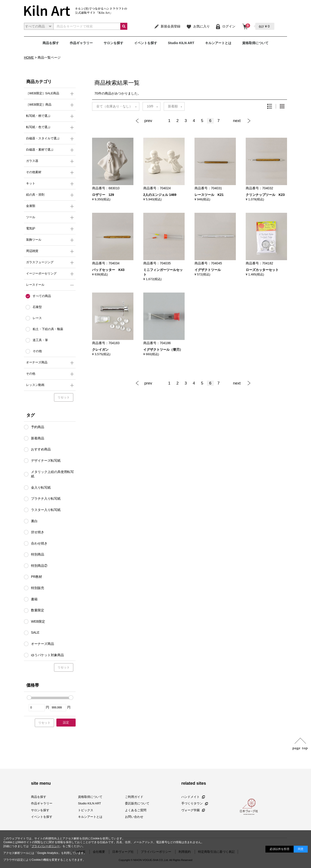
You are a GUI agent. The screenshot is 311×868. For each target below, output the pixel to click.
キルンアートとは (218, 43)
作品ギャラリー (81, 43)
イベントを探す (146, 43)
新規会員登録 (167, 26)
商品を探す (51, 43)
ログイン (225, 26)
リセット (64, 397)
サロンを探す (113, 43)
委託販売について (137, 803)
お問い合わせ (134, 817)
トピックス (86, 810)
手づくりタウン (195, 803)
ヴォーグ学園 (193, 810)
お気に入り (198, 26)
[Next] (240, 121)
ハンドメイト (193, 797)
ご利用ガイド (134, 797)
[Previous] (150, 121)
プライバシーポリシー (46, 846)
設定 (66, 722)
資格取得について (255, 43)
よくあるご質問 (136, 810)
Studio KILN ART (181, 43)
